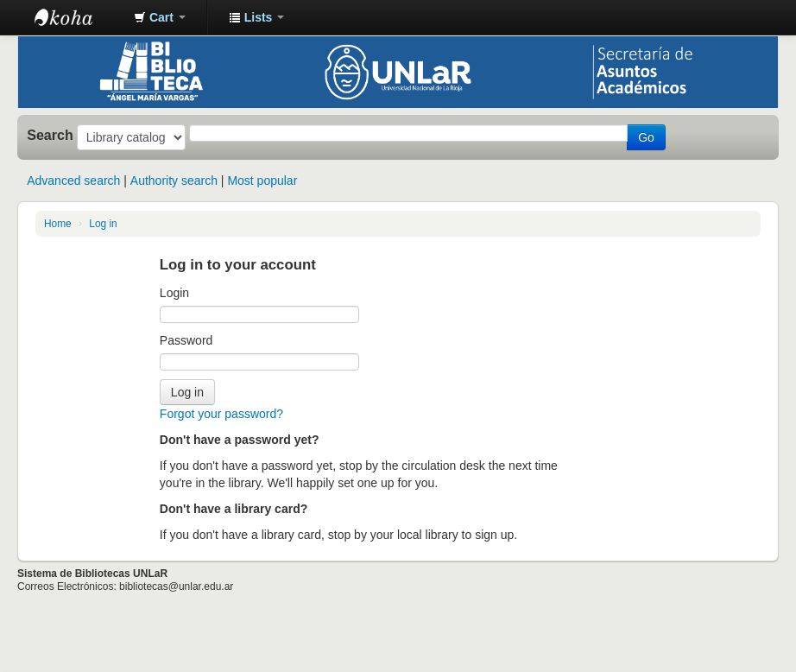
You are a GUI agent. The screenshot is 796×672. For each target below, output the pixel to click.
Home (58, 224)
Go (646, 137)
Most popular (262, 181)
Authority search (174, 181)
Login (174, 293)
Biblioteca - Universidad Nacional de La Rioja (78, 17)
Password (186, 340)
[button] (160, 17)
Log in (103, 224)
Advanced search (73, 181)
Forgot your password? (221, 414)
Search (50, 135)
